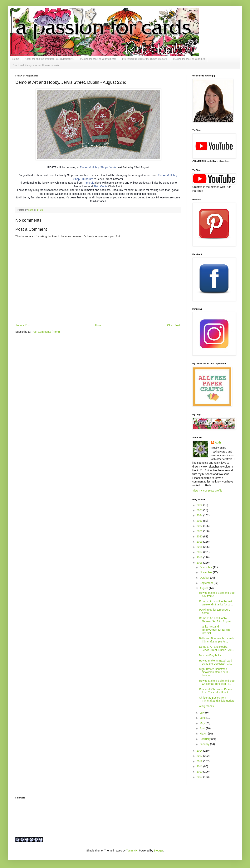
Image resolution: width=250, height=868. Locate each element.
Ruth (31, 210)
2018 (200, 547)
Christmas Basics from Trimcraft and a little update (217, 699)
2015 (200, 563)
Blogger (158, 851)
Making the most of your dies (189, 59)
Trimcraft (88, 183)
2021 (200, 531)
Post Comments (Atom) (46, 332)
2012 (200, 761)
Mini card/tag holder (211, 655)
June (203, 718)
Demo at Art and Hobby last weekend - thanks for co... (216, 603)
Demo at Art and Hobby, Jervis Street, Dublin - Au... (216, 648)
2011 (200, 766)
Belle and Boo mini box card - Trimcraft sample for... (217, 640)
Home (16, 59)
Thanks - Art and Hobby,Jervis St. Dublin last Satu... (214, 630)
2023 (200, 521)
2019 (200, 542)
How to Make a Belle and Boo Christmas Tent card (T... (217, 682)
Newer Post (23, 325)
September (207, 583)
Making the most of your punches (98, 59)
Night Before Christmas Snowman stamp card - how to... (214, 672)
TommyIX (132, 851)
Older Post (174, 325)
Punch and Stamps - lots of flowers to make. (36, 65)
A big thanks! (207, 706)
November (206, 572)
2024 (200, 515)
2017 (200, 552)
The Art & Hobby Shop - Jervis (98, 167)
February (205, 739)
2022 (200, 526)
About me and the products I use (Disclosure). (49, 59)
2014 (200, 751)
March (204, 734)
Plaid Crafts (100, 186)
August (204, 588)
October (205, 578)
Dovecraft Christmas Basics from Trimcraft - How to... (216, 691)
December (206, 567)
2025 (200, 510)
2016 (200, 557)
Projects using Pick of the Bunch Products (145, 59)
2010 (200, 772)
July (202, 713)
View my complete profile (207, 491)
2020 (200, 536)
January (205, 744)
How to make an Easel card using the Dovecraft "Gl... (216, 662)
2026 (200, 505)
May (203, 723)
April (203, 728)
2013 (200, 756)
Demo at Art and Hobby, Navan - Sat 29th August (215, 620)
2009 (200, 777)
